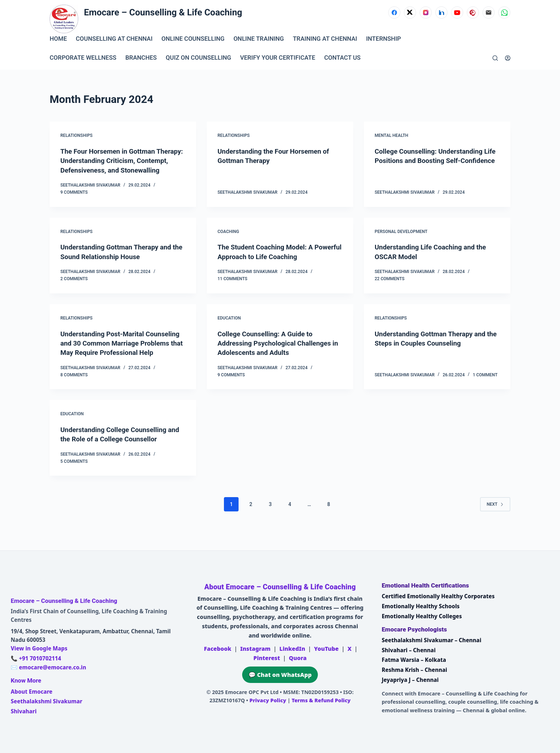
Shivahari (24, 711)
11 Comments (232, 287)
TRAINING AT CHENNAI (325, 39)
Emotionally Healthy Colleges (422, 616)
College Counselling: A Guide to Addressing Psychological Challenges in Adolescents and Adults (278, 352)
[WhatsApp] (504, 13)
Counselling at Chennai (114, 39)
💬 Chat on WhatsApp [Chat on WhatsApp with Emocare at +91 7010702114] (280, 675)
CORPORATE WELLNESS (83, 58)
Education (229, 327)
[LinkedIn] (441, 13)
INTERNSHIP (384, 39)
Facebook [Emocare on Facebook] (218, 649)
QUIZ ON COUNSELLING (198, 58)
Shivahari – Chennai (409, 650)
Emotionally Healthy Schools (421, 606)
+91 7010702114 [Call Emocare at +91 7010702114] (40, 659)
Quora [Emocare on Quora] (298, 658)
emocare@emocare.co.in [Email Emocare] (52, 667)
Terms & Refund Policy (321, 700)
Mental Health (391, 135)
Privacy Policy (268, 700)
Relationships (76, 135)
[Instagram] (426, 13)
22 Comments (390, 287)
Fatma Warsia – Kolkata (414, 660)
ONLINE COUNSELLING (193, 39)
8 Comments (74, 392)
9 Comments (74, 201)
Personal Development (401, 240)
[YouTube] (457, 13)
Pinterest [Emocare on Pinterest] (266, 658)
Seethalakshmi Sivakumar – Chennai (432, 640)
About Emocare (32, 692)
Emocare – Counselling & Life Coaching (163, 13)
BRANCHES (141, 58)
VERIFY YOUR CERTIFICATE (277, 58)
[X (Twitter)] (410, 13)
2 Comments (74, 287)
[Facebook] (394, 13)
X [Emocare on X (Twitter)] (349, 649)
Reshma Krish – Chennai (414, 670)
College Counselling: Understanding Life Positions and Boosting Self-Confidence (432, 160)
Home (58, 39)
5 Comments (74, 479)
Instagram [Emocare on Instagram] (255, 649)
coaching (228, 240)
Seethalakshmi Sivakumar (46, 701)
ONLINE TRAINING (259, 39)
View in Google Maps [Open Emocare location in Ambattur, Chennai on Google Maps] (39, 648)
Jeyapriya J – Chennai (410, 680)
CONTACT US (342, 58)
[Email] (489, 13)
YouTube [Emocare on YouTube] (326, 649)
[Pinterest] (473, 13)
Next (495, 521)
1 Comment (485, 392)
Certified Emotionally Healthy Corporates (438, 596)
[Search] (495, 58)
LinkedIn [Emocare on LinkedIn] (292, 649)
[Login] (508, 58)
